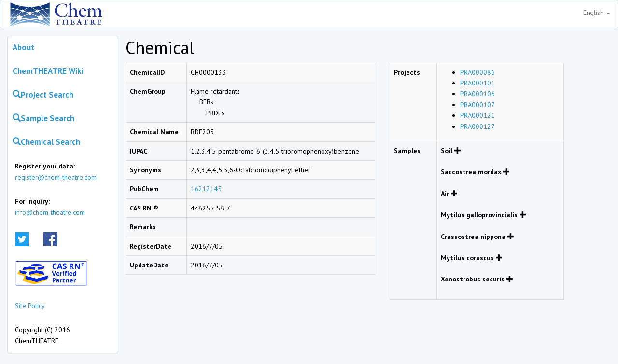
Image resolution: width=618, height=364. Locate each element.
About (23, 47)
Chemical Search (46, 142)
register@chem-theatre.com (56, 177)
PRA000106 (478, 94)
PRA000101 (478, 83)
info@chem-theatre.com (50, 212)
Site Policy (30, 306)
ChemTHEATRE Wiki (48, 71)
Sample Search (43, 118)
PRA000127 (478, 126)
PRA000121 (478, 115)
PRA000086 (478, 72)
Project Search (43, 95)
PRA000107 (478, 105)
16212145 (206, 189)
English (597, 13)
